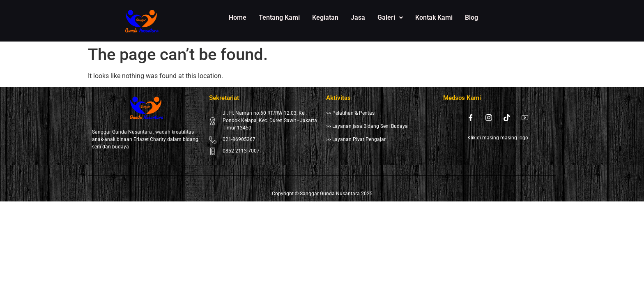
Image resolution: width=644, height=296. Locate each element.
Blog (471, 17)
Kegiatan (325, 17)
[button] (390, 18)
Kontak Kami (434, 17)
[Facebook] (471, 118)
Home (238, 17)
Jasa (358, 17)
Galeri (390, 17)
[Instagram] (489, 118)
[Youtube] (525, 118)
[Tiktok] (507, 118)
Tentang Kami (279, 17)
